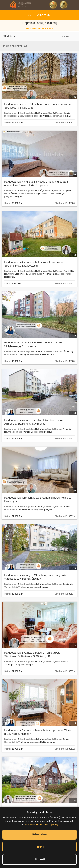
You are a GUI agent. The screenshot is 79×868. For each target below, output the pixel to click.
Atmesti (40, 859)
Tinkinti (39, 847)
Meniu (5, 5)
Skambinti (74, 5)
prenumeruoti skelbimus (39, 29)
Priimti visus (40, 835)
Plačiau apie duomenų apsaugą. (43, 824)
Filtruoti (65, 36)
